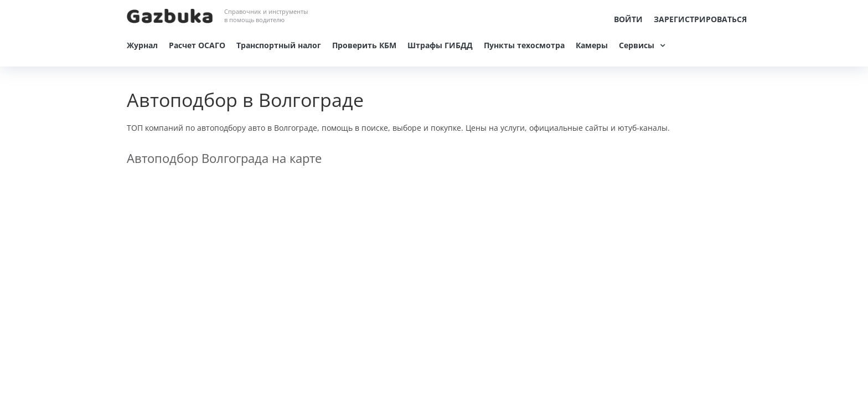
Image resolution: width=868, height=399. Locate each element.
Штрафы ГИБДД (440, 45)
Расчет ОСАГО (197, 45)
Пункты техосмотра (524, 45)
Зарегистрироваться (700, 19)
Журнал (142, 45)
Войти (628, 19)
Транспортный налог (279, 45)
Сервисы (637, 45)
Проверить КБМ (364, 45)
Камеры (592, 45)
